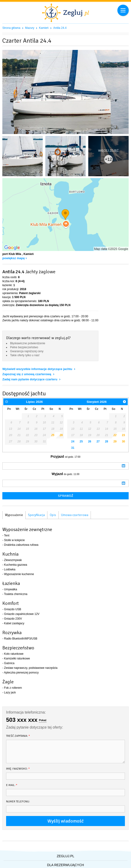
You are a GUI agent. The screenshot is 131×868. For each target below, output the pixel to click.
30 (123, 441)
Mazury (30, 28)
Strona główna (11, 28)
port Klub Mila (12, 254)
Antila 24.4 (60, 28)
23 (123, 435)
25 (53, 435)
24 (73, 441)
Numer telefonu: (18, 802)
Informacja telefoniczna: (26, 712)
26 (61, 435)
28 (106, 441)
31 (73, 448)
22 (115, 435)
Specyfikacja (36, 515)
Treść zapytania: (18, 736)
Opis (53, 515)
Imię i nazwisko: (18, 769)
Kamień (44, 28)
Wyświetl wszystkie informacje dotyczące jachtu (38, 369)
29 (115, 441)
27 (98, 441)
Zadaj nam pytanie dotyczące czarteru (30, 379)
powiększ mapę (13, 258)
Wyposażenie (14, 515)
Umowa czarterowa (75, 515)
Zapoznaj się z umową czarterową (27, 374)
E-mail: (12, 785)
